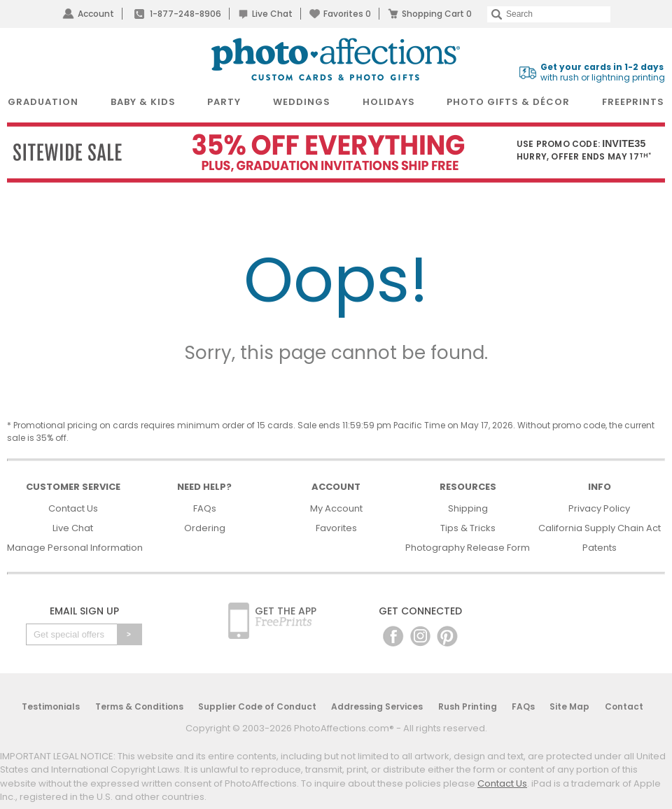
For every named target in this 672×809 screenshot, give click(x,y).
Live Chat (272, 14)
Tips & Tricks (468, 528)
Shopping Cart (437, 14)
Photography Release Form (468, 548)
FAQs (205, 508)
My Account (336, 508)
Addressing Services (377, 706)
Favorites (347, 14)
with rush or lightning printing (603, 72)
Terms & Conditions (139, 706)
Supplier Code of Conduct (257, 706)
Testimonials (51, 706)
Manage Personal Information (75, 548)
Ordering (205, 528)
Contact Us (73, 508)
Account (96, 14)
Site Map (569, 706)
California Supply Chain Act (600, 528)
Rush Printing (468, 706)
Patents (600, 548)
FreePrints (633, 102)
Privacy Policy (599, 508)
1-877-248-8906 (185, 14)
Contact (624, 706)
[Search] (549, 14)
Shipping (468, 508)
